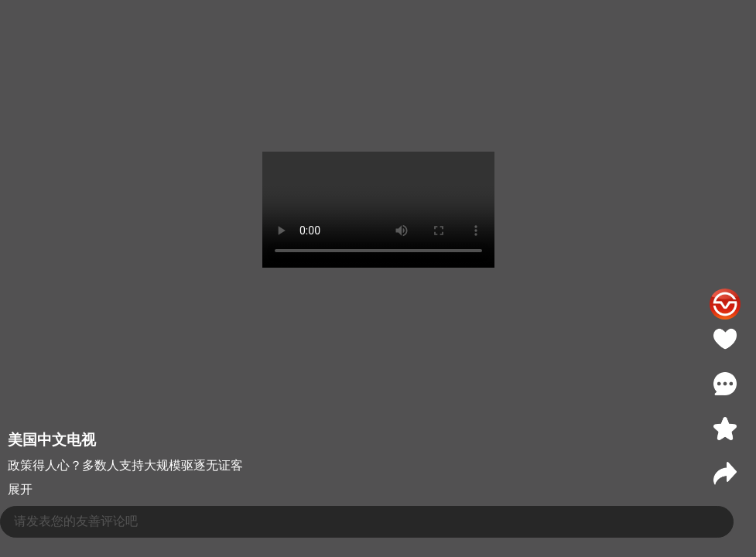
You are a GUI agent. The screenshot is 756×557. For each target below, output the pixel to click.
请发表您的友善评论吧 (76, 521)
